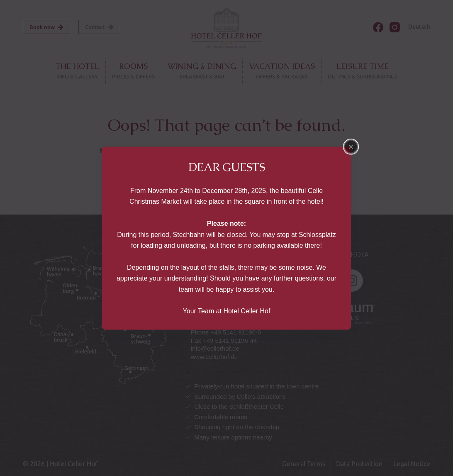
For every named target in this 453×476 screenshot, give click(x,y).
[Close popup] (351, 146)
